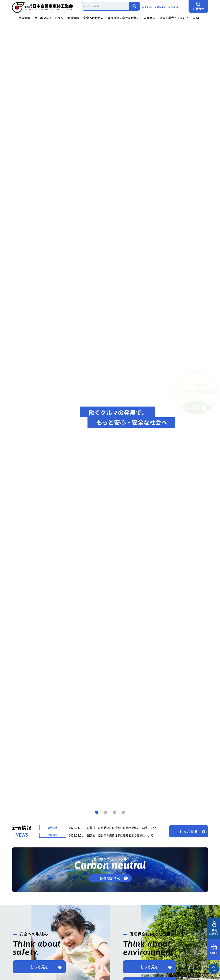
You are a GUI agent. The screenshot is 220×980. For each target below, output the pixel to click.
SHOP (214, 950)
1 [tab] (97, 812)
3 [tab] (114, 812)
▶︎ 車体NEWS (160, 7)
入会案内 (150, 18)
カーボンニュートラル (49, 18)
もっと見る (189, 831)
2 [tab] (106, 812)
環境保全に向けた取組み (124, 18)
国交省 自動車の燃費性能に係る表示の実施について (120, 835)
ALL (197, 18)
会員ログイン (214, 928)
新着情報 (73, 18)
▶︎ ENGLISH (174, 7)
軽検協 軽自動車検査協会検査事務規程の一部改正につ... (123, 828)
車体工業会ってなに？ (174, 18)
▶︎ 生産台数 (147, 7)
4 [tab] (123, 812)
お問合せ (198, 6)
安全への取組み (93, 18)
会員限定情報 (110, 878)
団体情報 (24, 18)
